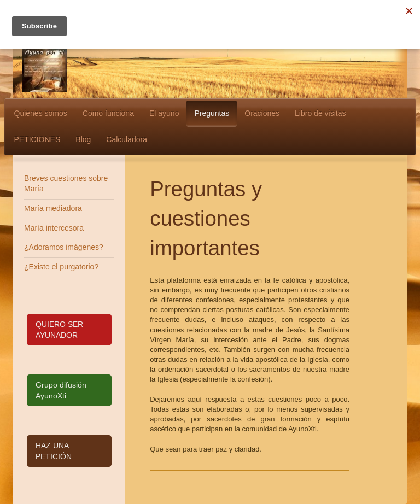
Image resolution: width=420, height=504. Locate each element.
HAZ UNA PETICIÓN (54, 451)
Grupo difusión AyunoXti (61, 390)
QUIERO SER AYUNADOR (59, 330)
